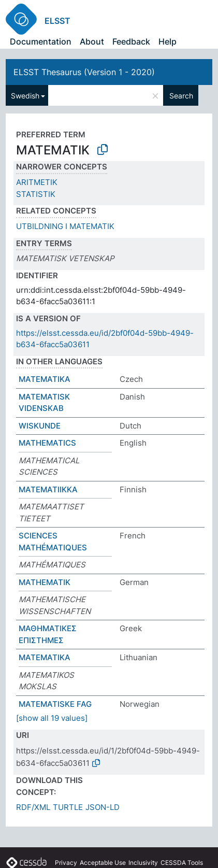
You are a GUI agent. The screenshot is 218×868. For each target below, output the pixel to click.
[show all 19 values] (52, 718)
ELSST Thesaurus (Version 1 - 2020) (84, 72)
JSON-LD (103, 807)
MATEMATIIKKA (48, 489)
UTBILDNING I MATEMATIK (65, 226)
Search (181, 96)
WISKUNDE (40, 426)
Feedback (131, 41)
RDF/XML (33, 807)
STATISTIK (36, 194)
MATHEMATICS (47, 443)
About (92, 41)
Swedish (25, 96)
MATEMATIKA (45, 379)
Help (168, 41)
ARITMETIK (37, 182)
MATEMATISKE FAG (55, 704)
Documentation (41, 41)
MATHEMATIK (45, 582)
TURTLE (68, 807)
